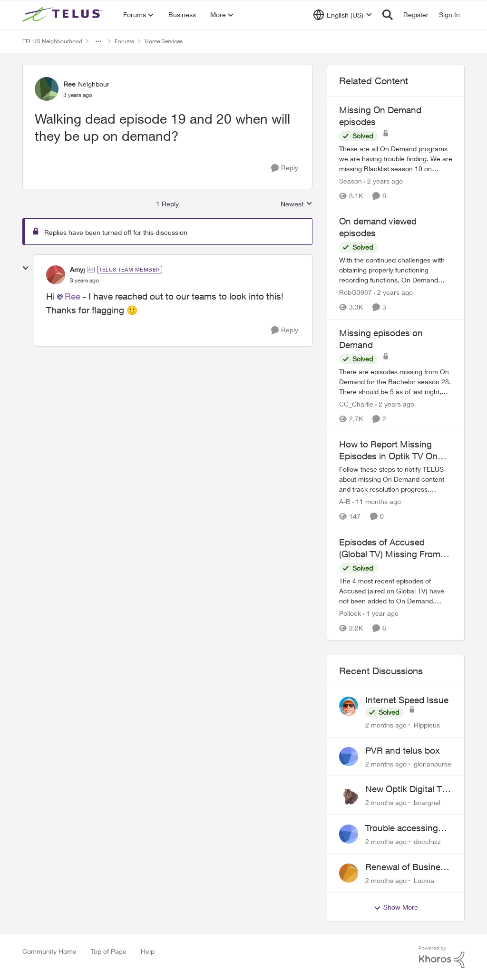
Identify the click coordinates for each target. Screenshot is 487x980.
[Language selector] (343, 15)
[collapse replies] (26, 268)
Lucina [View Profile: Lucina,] (424, 880)
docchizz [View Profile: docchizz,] (427, 841)
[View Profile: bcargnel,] (349, 795)
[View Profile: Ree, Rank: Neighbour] (47, 89)
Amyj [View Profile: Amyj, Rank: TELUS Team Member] (77, 269)
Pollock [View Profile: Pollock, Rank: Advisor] (350, 613)
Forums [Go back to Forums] (124, 41)
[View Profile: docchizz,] (349, 834)
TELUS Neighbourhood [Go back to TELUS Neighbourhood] (52, 41)
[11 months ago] (377, 502)
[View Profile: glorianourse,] (349, 757)
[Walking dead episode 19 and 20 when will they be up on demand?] (84, 281)
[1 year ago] (381, 613)
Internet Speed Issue (407, 700)
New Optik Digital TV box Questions (406, 789)
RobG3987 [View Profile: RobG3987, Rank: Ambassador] (356, 293)
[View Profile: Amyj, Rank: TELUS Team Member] (56, 275)
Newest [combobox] (297, 204)
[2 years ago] (383, 181)
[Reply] (285, 168)
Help (148, 951)
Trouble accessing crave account (402, 828)
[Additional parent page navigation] (98, 41)
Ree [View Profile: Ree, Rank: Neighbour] (69, 84)
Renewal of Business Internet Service (408, 867)
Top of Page (109, 951)
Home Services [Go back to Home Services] (164, 41)
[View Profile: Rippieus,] (349, 706)
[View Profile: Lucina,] (349, 873)
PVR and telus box (403, 750)
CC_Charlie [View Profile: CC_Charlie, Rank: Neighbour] (356, 404)
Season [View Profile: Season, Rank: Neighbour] (351, 181)
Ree (73, 296)
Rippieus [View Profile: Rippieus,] (427, 725)
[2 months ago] (386, 725)
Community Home (49, 951)
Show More (396, 907)
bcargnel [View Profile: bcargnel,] (427, 802)
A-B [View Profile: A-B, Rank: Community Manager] (345, 502)
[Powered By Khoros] (442, 957)
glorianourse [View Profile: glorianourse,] (433, 763)
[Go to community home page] (63, 15)
